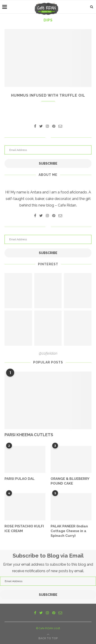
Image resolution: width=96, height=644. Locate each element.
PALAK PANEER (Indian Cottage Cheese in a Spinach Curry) (69, 531)
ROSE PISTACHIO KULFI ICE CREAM (24, 529)
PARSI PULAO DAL (20, 479)
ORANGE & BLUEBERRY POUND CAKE (70, 481)
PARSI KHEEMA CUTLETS (29, 435)
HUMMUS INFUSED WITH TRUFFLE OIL (48, 95)
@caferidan (48, 353)
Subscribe (48, 163)
